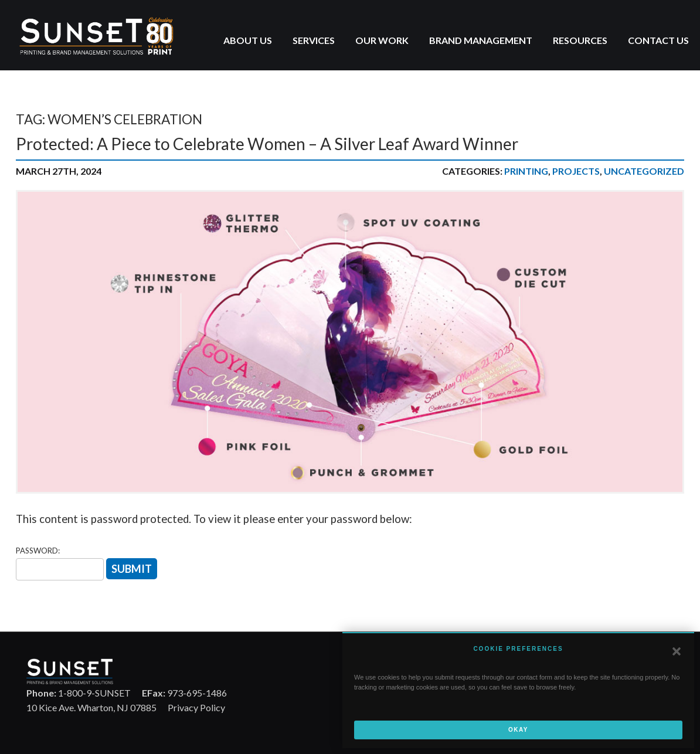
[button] (677, 651)
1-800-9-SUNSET (79, 693)
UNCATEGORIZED (644, 171)
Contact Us (658, 40)
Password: (38, 551)
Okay (518, 730)
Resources (580, 40)
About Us (248, 40)
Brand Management (481, 40)
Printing (526, 171)
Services (314, 40)
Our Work (382, 40)
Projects (576, 171)
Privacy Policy (196, 707)
